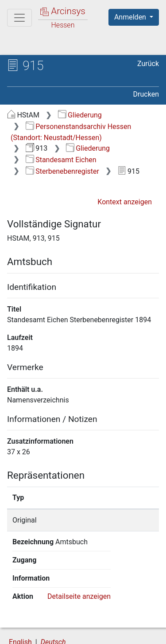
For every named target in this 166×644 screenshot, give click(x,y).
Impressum (119, 632)
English (20, 606)
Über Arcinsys (51, 623)
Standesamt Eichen (61, 160)
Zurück (148, 64)
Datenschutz (117, 623)
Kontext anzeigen (125, 202)
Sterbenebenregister (62, 171)
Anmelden (131, 17)
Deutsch (53, 606)
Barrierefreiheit (53, 632)
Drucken (146, 94)
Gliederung (80, 115)
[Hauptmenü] (19, 18)
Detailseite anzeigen (79, 560)
